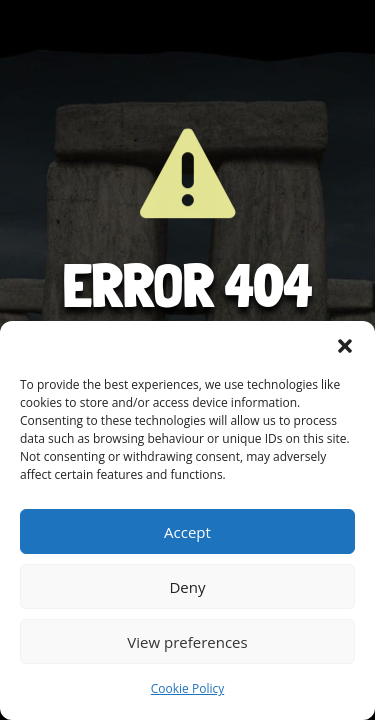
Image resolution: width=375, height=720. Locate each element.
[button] (345, 346)
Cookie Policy (187, 688)
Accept (187, 532)
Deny (187, 587)
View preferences (187, 642)
